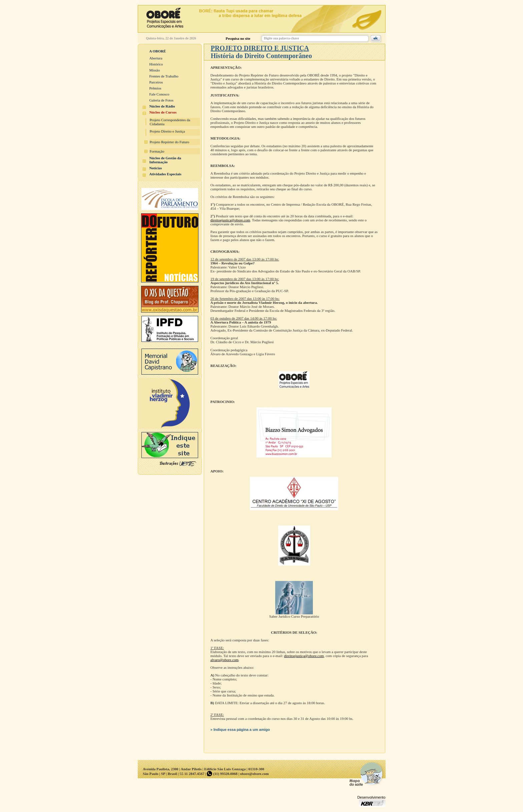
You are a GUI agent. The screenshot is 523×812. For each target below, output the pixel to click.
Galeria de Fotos (161, 100)
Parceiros (156, 82)
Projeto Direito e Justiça (167, 131)
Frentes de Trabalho (164, 76)
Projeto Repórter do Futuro (170, 142)
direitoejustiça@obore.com (304, 656)
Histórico (156, 64)
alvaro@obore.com (224, 660)
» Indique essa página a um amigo (240, 730)
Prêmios (155, 88)
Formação (157, 151)
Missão (154, 70)
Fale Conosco (159, 94)
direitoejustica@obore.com (230, 220)
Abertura (156, 58)
